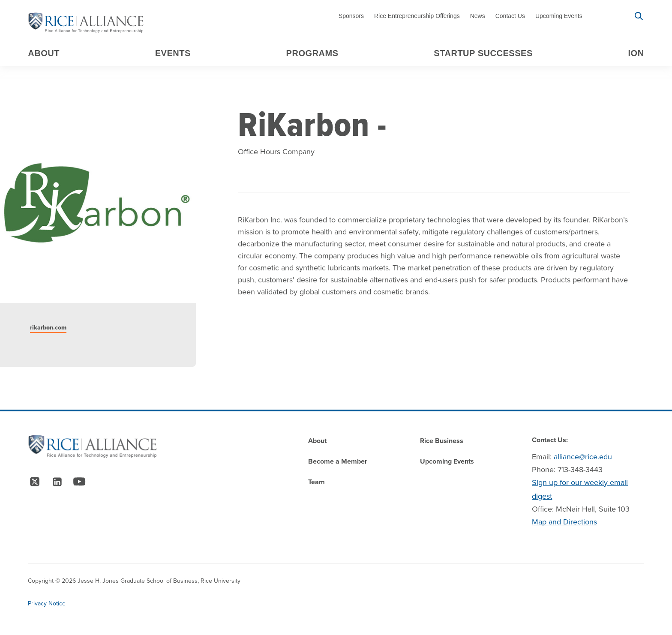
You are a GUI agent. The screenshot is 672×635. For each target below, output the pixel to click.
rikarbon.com (48, 328)
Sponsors (351, 16)
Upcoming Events (559, 16)
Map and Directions (564, 522)
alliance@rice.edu (583, 457)
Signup (608, 16)
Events (173, 53)
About (44, 53)
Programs (312, 53)
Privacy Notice (47, 604)
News (478, 16)
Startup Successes (483, 53)
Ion (636, 53)
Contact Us (510, 16)
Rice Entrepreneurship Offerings (417, 16)
